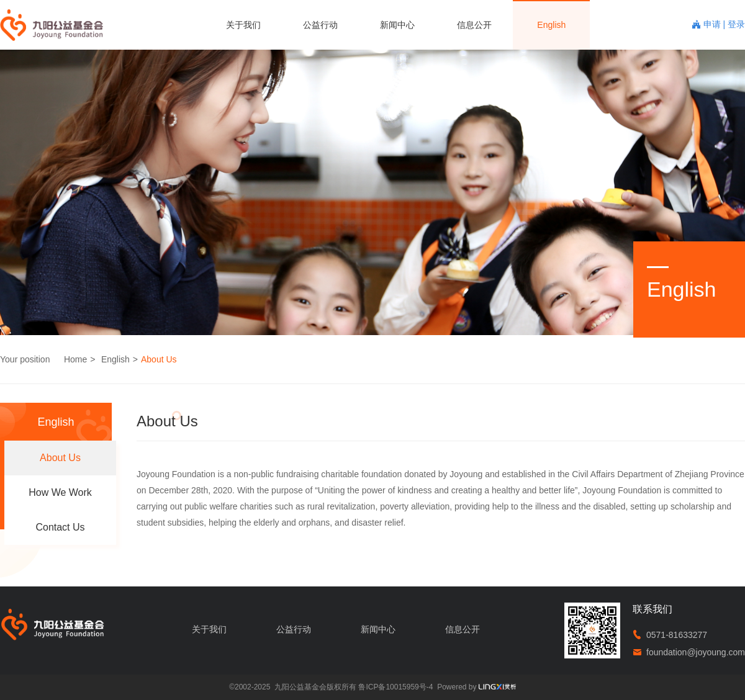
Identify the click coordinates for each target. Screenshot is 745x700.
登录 (736, 24)
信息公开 (474, 25)
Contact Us (60, 527)
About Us (159, 359)
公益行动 (320, 25)
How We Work (60, 492)
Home (75, 359)
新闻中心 (397, 25)
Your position (25, 359)
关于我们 (243, 25)
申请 (713, 24)
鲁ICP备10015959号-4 (395, 687)
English (551, 25)
